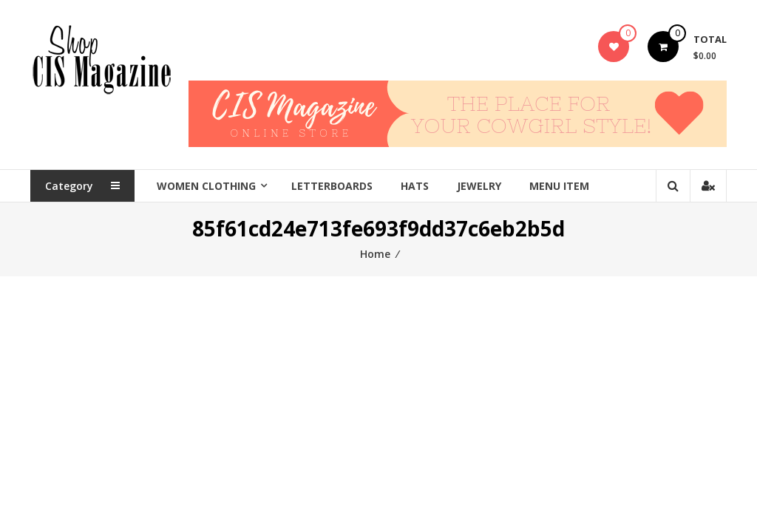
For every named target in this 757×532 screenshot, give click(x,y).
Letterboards (332, 186)
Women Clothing (206, 186)
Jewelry (479, 186)
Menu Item (559, 186)
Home (375, 254)
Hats (415, 186)
